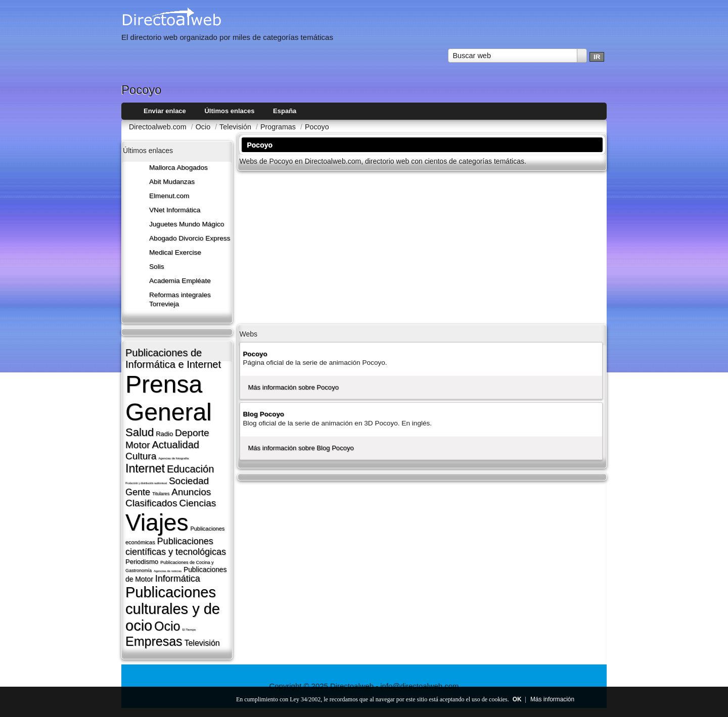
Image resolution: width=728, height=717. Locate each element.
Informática (178, 579)
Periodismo (142, 562)
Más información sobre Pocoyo (293, 387)
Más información (552, 699)
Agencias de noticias (168, 571)
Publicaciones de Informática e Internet (173, 358)
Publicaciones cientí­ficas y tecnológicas (176, 546)
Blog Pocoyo (263, 414)
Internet (145, 468)
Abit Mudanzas (172, 182)
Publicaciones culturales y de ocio (173, 609)
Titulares (161, 494)
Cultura (141, 456)
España (285, 111)
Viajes (157, 522)
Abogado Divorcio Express (190, 238)
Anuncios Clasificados (168, 497)
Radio (164, 434)
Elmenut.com (169, 196)
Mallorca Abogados (178, 168)
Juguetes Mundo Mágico (187, 224)
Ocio (167, 626)
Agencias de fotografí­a (173, 458)
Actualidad (175, 445)
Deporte (192, 433)
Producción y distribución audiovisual (146, 483)
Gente (138, 492)
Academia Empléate (180, 281)
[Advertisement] (422, 247)
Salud (140, 432)
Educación (190, 469)
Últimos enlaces (229, 111)
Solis (157, 267)
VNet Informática (175, 210)
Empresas (154, 641)
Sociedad (189, 481)
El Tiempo (189, 630)
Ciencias (197, 503)
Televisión (202, 643)
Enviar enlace (165, 111)
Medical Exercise (175, 252)
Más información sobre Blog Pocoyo (301, 448)
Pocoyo (255, 354)
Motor (138, 445)
